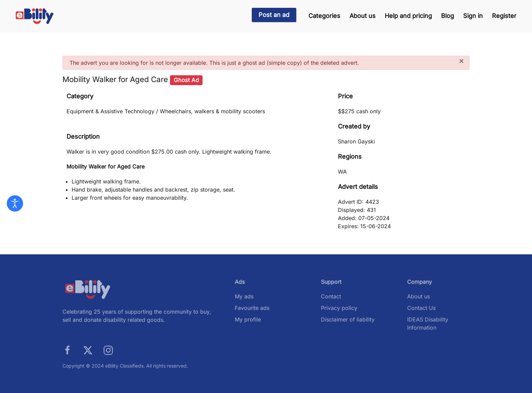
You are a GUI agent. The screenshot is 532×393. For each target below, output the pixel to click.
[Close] (461, 61)
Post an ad (274, 15)
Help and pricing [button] (408, 16)
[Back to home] (35, 16)
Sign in (473, 16)
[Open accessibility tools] (15, 203)
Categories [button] (324, 16)
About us (363, 16)
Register (504, 16)
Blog (448, 16)
